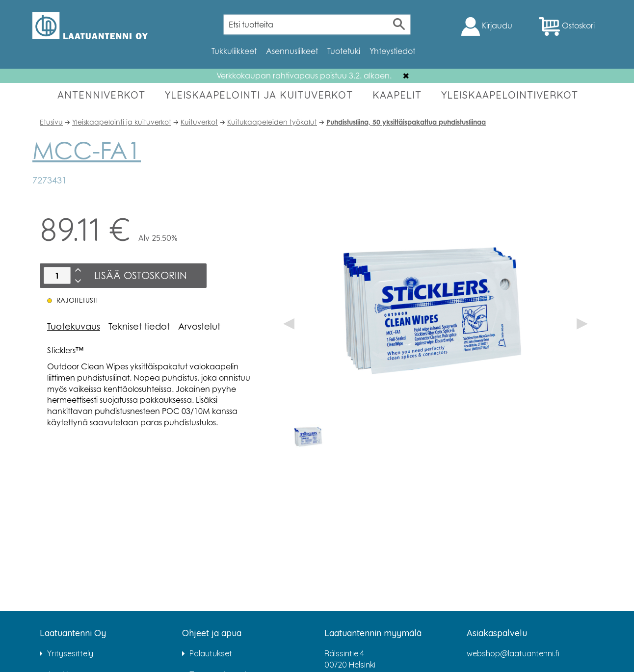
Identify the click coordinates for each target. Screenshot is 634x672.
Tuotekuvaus (74, 326)
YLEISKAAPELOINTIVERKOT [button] (510, 95)
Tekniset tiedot (139, 326)
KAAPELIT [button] (397, 95)
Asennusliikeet (292, 51)
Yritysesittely (70, 653)
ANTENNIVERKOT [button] (101, 95)
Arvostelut (199, 326)
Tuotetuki (344, 51)
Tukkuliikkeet (234, 51)
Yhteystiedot (392, 51)
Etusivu (51, 122)
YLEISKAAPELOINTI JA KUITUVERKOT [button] (259, 95)
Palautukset (211, 653)
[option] (309, 436)
